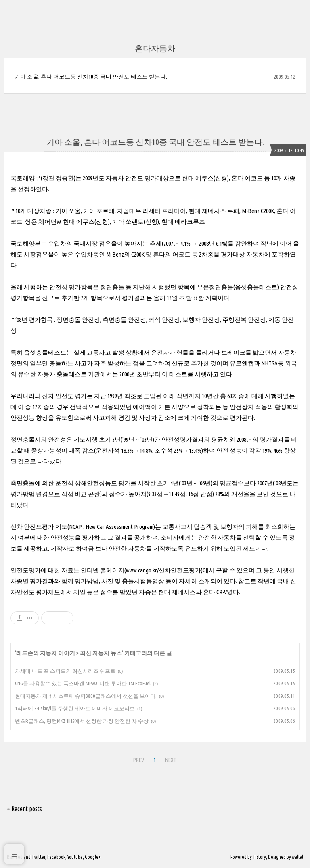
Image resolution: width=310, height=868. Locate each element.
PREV (139, 760)
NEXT (171, 760)
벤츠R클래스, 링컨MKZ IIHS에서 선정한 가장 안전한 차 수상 (82, 721)
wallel (297, 857)
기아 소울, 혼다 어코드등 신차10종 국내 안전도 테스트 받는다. (91, 77)
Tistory (259, 857)
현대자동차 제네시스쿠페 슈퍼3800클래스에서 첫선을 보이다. (86, 696)
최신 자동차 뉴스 (101, 653)
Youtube (75, 857)
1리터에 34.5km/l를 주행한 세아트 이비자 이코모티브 (75, 708)
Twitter (38, 857)
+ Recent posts (24, 809)
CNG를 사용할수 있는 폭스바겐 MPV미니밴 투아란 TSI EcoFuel (83, 683)
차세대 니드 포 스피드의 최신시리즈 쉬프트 (65, 671)
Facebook (56, 857)
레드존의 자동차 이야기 (46, 653)
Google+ (93, 857)
